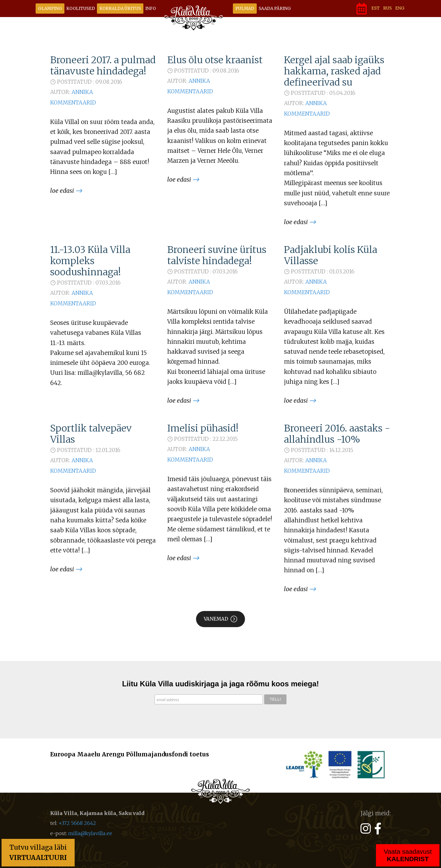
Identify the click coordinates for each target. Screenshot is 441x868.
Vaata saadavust (408, 855)
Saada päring (275, 9)
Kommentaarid (73, 103)
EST (376, 8)
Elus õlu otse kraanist (215, 60)
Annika (82, 92)
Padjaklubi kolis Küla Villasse (331, 255)
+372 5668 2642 (77, 823)
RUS (387, 8)
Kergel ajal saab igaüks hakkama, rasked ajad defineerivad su (334, 71)
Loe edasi (62, 191)
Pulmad (245, 9)
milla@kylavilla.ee (90, 833)
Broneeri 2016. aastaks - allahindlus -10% (337, 434)
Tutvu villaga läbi (38, 852)
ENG (400, 8)
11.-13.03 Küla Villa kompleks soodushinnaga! (90, 261)
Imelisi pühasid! (203, 428)
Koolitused (81, 9)
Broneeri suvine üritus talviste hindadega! (217, 255)
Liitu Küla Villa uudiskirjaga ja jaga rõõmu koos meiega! (220, 684)
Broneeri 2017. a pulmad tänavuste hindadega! (103, 65)
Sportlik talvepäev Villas (91, 434)
